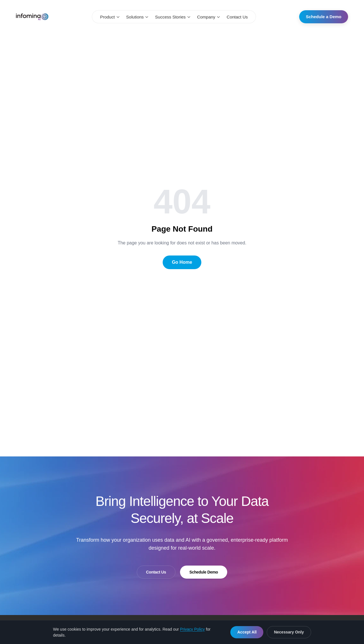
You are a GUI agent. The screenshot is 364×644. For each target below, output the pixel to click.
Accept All (247, 632)
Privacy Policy (192, 629)
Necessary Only (289, 632)
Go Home (182, 262)
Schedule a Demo (323, 17)
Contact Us (237, 17)
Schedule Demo (204, 572)
